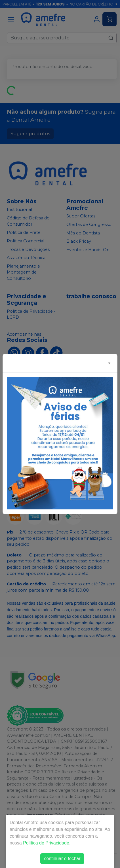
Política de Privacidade (46, 843)
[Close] (110, 363)
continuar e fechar (62, 859)
